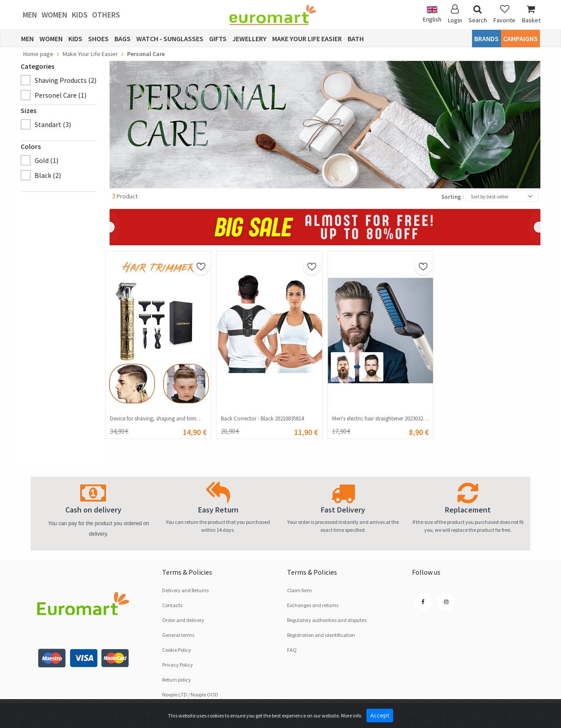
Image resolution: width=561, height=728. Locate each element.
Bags (122, 39)
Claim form (300, 590)
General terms (178, 635)
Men (30, 15)
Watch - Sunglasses (170, 39)
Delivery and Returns (185, 590)
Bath (356, 39)
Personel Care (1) (60, 95)
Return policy (177, 680)
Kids (80, 15)
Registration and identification (321, 635)
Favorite (504, 14)
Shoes (98, 39)
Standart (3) (53, 124)
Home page (38, 54)
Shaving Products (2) (66, 80)
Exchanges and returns (313, 605)
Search (478, 14)
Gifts (218, 39)
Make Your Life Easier (307, 39)
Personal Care (146, 54)
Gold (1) (46, 160)
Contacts (172, 605)
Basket (531, 14)
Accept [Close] (380, 715)
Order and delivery (183, 620)
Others (106, 15)
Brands (486, 39)
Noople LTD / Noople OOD (190, 694)
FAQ (292, 650)
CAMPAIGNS (520, 39)
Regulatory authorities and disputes (327, 620)
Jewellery (249, 39)
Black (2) (48, 175)
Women (55, 15)
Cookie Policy (177, 650)
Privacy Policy (178, 665)
